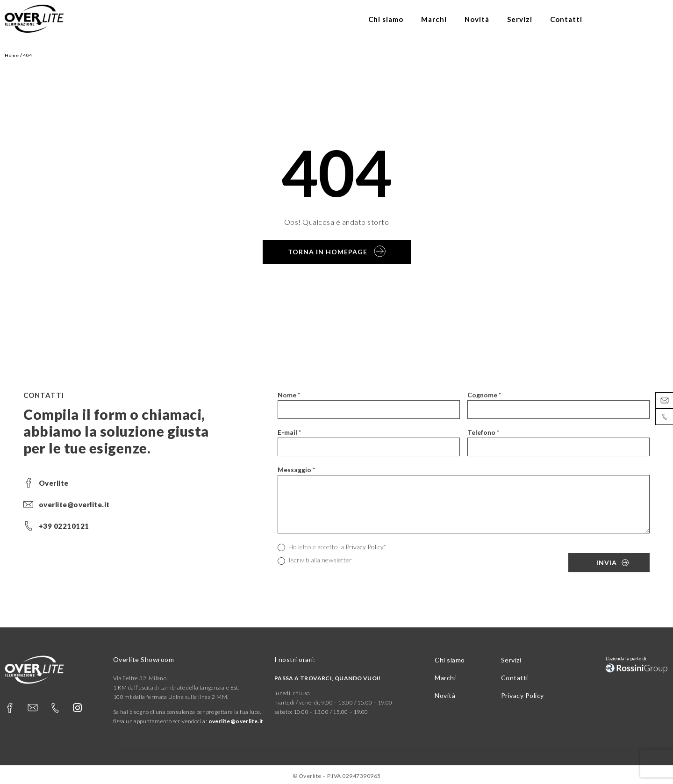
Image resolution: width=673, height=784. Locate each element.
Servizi (520, 19)
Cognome (484, 395)
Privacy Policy (365, 547)
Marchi (434, 19)
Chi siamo (386, 19)
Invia (607, 563)
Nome (289, 395)
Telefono (483, 432)
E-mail (289, 432)
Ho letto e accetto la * (332, 547)
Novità (477, 19)
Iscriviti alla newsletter (315, 560)
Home (12, 55)
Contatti (566, 19)
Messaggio (296, 470)
